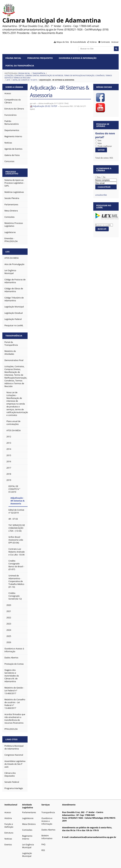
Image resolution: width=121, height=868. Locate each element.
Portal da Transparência (20, 66)
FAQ (43, 844)
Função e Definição (9, 825)
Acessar (115, 42)
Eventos (8, 845)
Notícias (8, 839)
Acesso (8, 812)
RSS (43, 850)
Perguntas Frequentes (40, 58)
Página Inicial (13, 58)
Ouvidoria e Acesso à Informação (78, 58)
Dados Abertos (48, 830)
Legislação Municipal (27, 855)
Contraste (105, 42)
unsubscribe (101, 195)
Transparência (39, 73)
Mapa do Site (63, 42)
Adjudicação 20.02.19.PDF (44, 106)
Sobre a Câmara (14, 87)
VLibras (93, 42)
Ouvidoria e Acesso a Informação (47, 821)
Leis (8, 252)
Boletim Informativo (47, 837)
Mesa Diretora (29, 824)
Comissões (27, 830)
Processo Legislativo (12, 173)
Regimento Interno (27, 837)
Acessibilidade (79, 42)
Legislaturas (28, 818)
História (8, 818)
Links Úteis (12, 739)
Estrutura (9, 833)
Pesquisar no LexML (104, 206)
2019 (8, 80)
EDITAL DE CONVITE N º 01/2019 (25, 80)
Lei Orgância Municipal (28, 846)
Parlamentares (29, 812)
